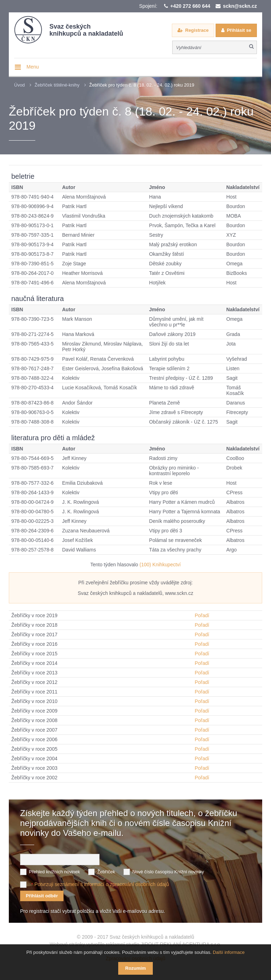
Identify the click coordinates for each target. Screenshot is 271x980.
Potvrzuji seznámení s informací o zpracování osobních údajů (101, 884)
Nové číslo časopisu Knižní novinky (168, 872)
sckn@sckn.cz (240, 6)
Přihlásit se (239, 30)
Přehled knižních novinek (55, 872)
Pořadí (202, 615)
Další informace (229, 952)
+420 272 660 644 (190, 6)
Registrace (197, 30)
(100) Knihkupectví (160, 565)
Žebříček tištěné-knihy (57, 85)
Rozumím (136, 968)
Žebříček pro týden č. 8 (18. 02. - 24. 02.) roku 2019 (142, 85)
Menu (33, 67)
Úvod (19, 85)
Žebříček (106, 872)
